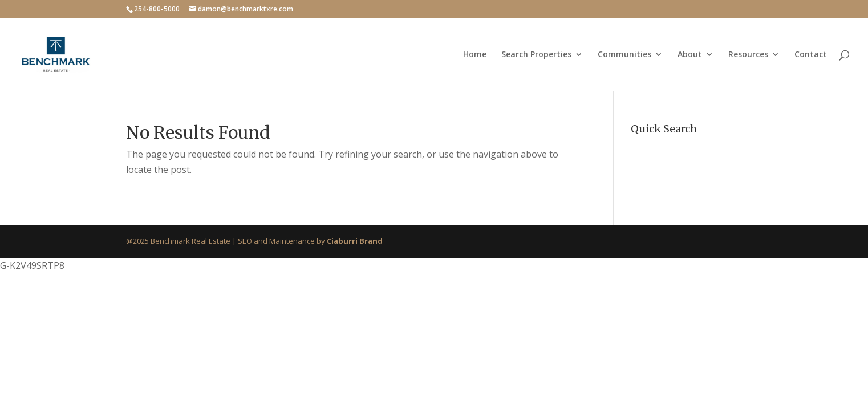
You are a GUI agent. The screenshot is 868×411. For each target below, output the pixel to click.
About (690, 55)
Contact (811, 55)
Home (475, 55)
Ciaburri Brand (355, 241)
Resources (748, 55)
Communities (624, 55)
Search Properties (536, 55)
